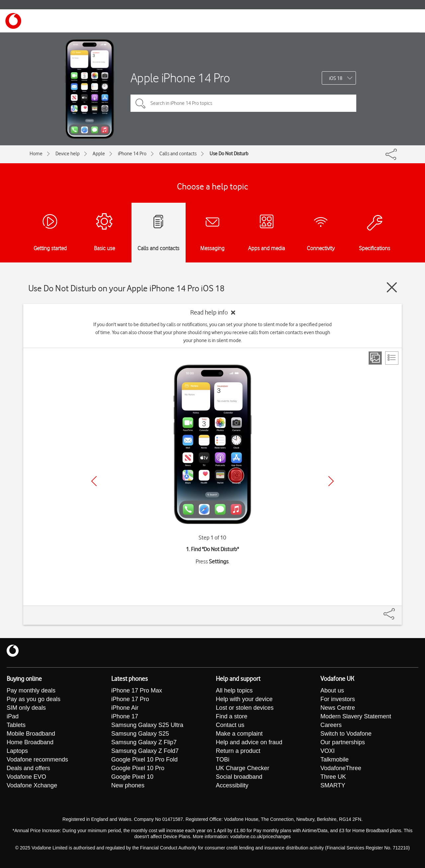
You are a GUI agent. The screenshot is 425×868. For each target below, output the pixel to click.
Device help (68, 154)
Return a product (238, 751)
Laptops (17, 751)
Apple (99, 154)
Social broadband (239, 777)
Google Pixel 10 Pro (138, 768)
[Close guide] (392, 287)
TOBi (223, 760)
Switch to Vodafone (346, 734)
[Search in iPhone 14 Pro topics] (243, 103)
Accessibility (232, 785)
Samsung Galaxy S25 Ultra (147, 725)
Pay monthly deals (31, 690)
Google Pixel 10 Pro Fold (144, 760)
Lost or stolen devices (245, 708)
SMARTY (333, 785)
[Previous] (94, 481)
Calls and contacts (178, 154)
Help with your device (244, 699)
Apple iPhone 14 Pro (180, 78)
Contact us (230, 725)
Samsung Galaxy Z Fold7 (145, 751)
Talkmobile (335, 760)
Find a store (232, 716)
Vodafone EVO (26, 777)
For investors (338, 699)
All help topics (234, 690)
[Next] (331, 481)
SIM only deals (26, 708)
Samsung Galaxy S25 (140, 734)
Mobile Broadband (31, 734)
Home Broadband (30, 742)
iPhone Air (125, 708)
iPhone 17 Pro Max (137, 690)
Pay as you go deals (34, 699)
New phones (128, 785)
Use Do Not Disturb (229, 154)
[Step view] (375, 358)
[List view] (392, 358)
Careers (331, 725)
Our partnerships (343, 742)
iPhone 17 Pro (130, 699)
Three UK (333, 777)
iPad (13, 716)
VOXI (328, 751)
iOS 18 (336, 78)
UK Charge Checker (243, 768)
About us (332, 690)
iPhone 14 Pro (132, 154)
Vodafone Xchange (32, 785)
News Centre (338, 708)
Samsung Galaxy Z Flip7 (144, 742)
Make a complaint (239, 734)
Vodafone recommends (37, 760)
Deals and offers (28, 768)
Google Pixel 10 (132, 777)
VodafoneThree (341, 768)
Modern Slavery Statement (356, 716)
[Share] (397, 611)
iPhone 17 (125, 716)
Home (36, 154)
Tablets (16, 725)
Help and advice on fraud (249, 742)
